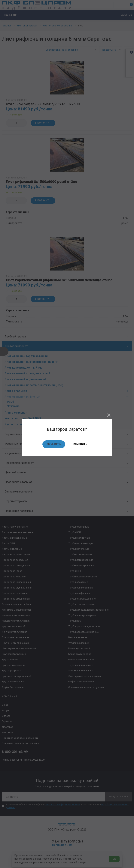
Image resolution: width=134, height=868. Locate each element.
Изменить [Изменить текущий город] (80, 444)
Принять (54, 444)
